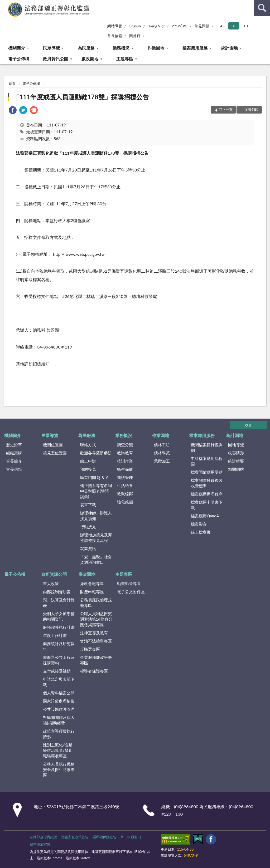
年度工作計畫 (55, 635)
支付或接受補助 (57, 671)
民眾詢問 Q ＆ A (94, 477)
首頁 (12, 84)
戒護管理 (125, 477)
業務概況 (121, 48)
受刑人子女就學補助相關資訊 (59, 616)
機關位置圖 (53, 445)
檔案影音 (199, 524)
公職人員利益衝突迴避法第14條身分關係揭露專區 (96, 619)
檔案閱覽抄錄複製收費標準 (207, 483)
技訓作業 (125, 461)
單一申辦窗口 (131, 837)
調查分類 (125, 445)
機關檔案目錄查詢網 (207, 447)
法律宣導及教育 (94, 633)
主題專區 (125, 59)
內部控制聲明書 (57, 592)
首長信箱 (115, 36)
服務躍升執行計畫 (59, 627)
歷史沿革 (14, 445)
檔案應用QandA (205, 516)
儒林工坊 (162, 445)
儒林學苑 (162, 453)
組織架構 (14, 453)
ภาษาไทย (180, 26)
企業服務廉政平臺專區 (96, 660)
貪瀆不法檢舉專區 (96, 641)
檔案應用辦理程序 (207, 494)
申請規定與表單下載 (59, 682)
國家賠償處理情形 (59, 701)
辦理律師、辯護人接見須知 (96, 516)
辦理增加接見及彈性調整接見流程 (96, 538)
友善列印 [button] (252, 110)
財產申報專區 (92, 592)
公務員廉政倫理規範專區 (96, 603)
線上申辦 (88, 461)
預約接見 (88, 469)
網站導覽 (115, 26)
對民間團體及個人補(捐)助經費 (59, 720)
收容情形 (236, 453)
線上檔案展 (201, 532)
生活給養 (125, 486)
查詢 (262, 8)
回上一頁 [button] (226, 110)
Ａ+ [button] (245, 26)
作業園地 (156, 48)
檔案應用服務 (195, 48)
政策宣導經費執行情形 (59, 734)
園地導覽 (236, 445)
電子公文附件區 (131, 592)
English (135, 26)
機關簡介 (17, 48)
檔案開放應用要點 (207, 472)
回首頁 (135, 36)
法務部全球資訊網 (44, 837)
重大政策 (51, 583)
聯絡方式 (88, 445)
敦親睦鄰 (125, 494)
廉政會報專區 (92, 583)
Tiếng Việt (156, 26)
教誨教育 (125, 453)
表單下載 (88, 505)
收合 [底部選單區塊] (248, 425)
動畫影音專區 (129, 583)
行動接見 (88, 527)
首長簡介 (14, 461)
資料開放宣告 (40, 844)
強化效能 (125, 502)
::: (4, 4)
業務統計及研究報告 (59, 646)
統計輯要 (236, 461)
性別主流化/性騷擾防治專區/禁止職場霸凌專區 (58, 750)
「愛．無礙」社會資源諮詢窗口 (96, 559)
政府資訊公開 (56, 59)
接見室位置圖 (55, 453)
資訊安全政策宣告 (75, 837)
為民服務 (86, 48)
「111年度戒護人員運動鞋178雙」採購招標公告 (81, 97)
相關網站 (236, 469)
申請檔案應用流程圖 (207, 461)
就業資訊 (88, 548)
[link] (13, 111)
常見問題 (202, 26)
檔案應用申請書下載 (207, 505)
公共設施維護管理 (59, 709)
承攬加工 (162, 461)
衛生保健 (125, 469)
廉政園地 (90, 59)
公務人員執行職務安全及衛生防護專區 (59, 769)
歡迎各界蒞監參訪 (96, 453)
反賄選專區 (90, 649)
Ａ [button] (234, 26)
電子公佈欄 (19, 59)
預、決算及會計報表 (59, 603)
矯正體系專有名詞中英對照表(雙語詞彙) (96, 491)
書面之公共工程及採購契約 (59, 660)
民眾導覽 (51, 48)
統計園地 (229, 48)
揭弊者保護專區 (94, 671)
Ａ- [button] (222, 26)
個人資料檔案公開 (59, 693)
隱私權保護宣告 (105, 837)
